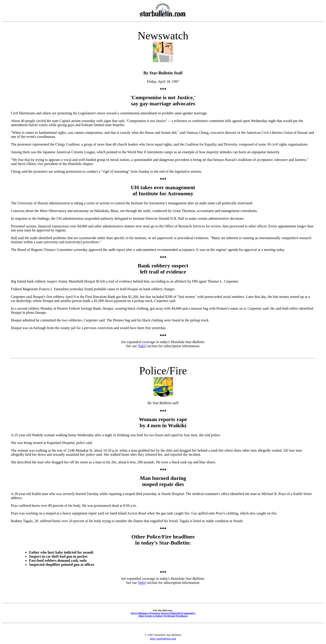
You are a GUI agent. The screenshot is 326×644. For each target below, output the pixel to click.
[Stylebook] (169, 616)
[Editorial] (175, 613)
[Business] (144, 613)
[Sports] (165, 613)
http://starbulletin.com (163, 638)
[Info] (142, 346)
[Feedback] (182, 616)
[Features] (155, 613)
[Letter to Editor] (154, 616)
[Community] (188, 613)
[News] (134, 613)
